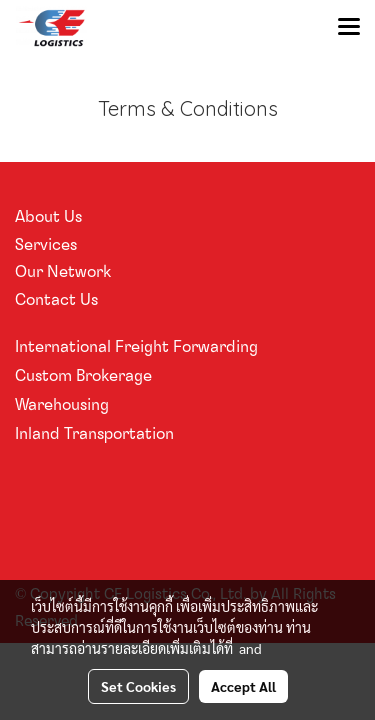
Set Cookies (138, 686)
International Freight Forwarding (136, 346)
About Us (48, 216)
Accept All (243, 686)
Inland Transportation (94, 433)
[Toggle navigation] (349, 28)
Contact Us (56, 299)
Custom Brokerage (83, 375)
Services (46, 244)
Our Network (63, 271)
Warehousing (62, 404)
